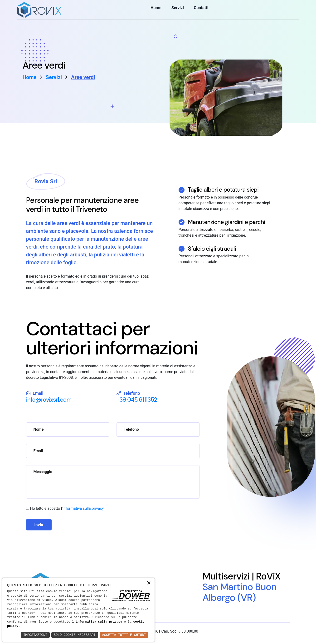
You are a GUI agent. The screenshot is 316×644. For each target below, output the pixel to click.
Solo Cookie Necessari (75, 635)
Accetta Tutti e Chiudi (124, 635)
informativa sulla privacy (83, 508)
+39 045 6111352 (137, 400)
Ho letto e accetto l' (67, 509)
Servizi (176, 10)
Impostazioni (35, 635)
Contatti (199, 10)
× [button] (149, 583)
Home (156, 10)
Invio (39, 525)
